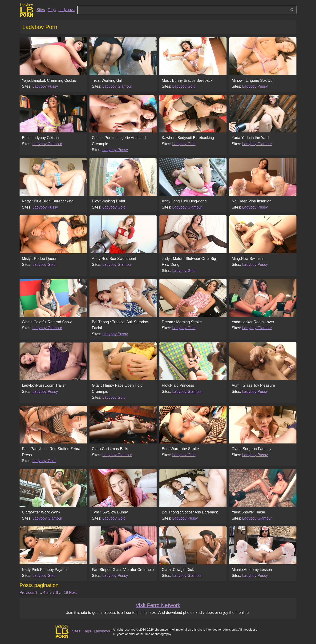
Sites (41, 10)
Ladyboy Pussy (45, 86)
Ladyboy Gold (184, 86)
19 (66, 593)
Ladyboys (67, 10)
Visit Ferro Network (158, 605)
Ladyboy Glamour (117, 86)
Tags (52, 10)
